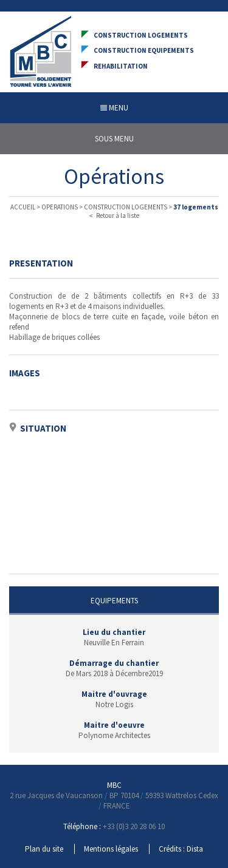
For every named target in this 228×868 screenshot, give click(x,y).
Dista (195, 849)
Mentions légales (111, 849)
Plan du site (44, 849)
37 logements (196, 207)
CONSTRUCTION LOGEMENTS (126, 207)
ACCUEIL (23, 207)
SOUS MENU (114, 139)
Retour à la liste (114, 215)
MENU (114, 108)
